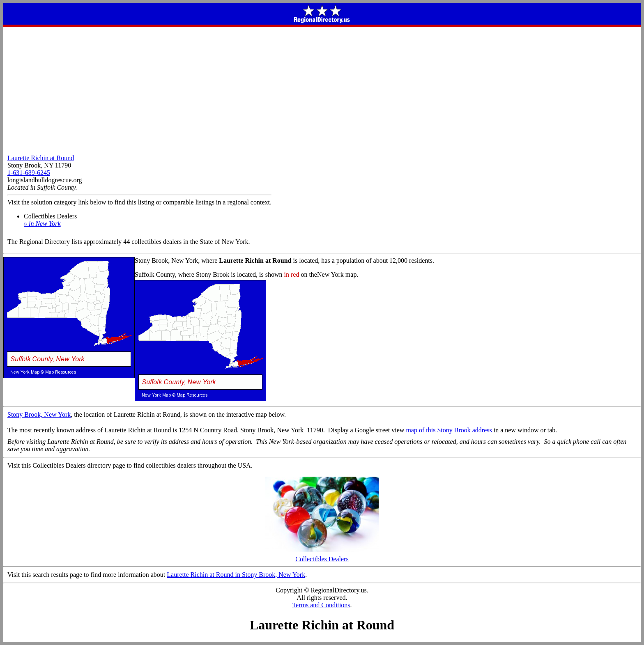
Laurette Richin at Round (41, 158)
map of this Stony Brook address (449, 430)
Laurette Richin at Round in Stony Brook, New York (236, 575)
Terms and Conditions (321, 605)
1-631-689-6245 (29, 173)
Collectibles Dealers (322, 556)
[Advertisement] (322, 89)
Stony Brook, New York (39, 414)
